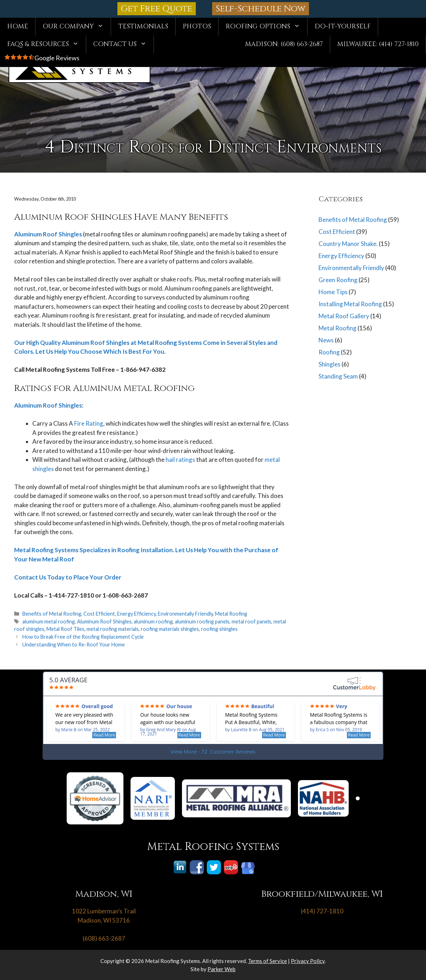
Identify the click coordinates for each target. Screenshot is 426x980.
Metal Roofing (231, 614)
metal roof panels (251, 621)
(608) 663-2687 (104, 938)
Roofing (329, 352)
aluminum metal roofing (49, 621)
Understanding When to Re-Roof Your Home (74, 645)
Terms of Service (267, 961)
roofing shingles (219, 629)
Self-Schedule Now (261, 9)
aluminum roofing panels (202, 621)
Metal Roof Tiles (65, 629)
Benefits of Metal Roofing (52, 614)
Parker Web (222, 969)
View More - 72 (213, 752)
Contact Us (123, 44)
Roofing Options (266, 27)
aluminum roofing (153, 621)
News (326, 340)
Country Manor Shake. (348, 244)
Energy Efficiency (136, 614)
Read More (104, 735)
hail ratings (180, 460)
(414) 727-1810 (322, 911)
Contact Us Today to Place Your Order (68, 577)
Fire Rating (88, 423)
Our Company (77, 27)
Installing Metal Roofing (350, 304)
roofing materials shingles (170, 629)
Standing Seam (338, 376)
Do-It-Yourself (343, 26)
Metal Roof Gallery (344, 316)
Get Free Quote (157, 9)
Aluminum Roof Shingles (48, 234)
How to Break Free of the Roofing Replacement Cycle (83, 637)
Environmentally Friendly (185, 614)
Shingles (330, 364)
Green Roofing (338, 280)
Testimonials (143, 26)
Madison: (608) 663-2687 (284, 44)
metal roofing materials (113, 629)
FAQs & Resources (46, 44)
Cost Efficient (99, 614)
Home (18, 26)
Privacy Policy (308, 961)
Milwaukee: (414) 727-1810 (378, 44)
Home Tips (333, 292)
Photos (197, 26)
